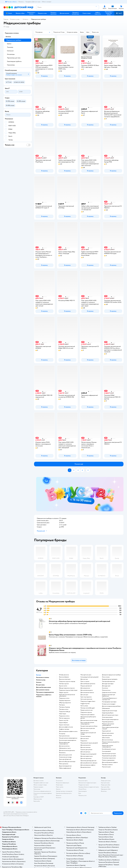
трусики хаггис (63, 686)
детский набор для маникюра (67, 762)
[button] (119, 13)
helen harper (63, 714)
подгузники (84, 741)
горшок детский (106, 731)
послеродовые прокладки (109, 702)
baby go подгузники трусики (67, 688)
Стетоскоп (10, 51)
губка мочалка (106, 738)
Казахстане (19, 816)
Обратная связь (38, 799)
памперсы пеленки (107, 765)
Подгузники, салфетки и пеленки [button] (44, 696)
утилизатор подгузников (109, 758)
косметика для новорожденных (68, 740)
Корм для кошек (105, 783)
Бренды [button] (39, 675)
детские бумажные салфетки (110, 762)
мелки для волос (64, 764)
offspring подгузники (65, 703)
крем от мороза (85, 681)
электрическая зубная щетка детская (88, 717)
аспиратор (62, 734)
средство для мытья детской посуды (88, 733)
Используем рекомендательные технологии (15, 814)
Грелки (9, 44)
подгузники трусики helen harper (68, 690)
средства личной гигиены (109, 693)
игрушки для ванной (86, 686)
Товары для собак (106, 785)
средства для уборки (108, 713)
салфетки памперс (64, 729)
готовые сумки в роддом (109, 704)
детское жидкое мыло (87, 756)
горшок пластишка (64, 725)
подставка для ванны (108, 722)
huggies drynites (85, 704)
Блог (80, 793)
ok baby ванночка (64, 675)
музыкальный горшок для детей (89, 743)
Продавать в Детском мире (41, 783)
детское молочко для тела (88, 728)
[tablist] (80, 494)
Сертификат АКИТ (39, 797)
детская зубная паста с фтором (89, 763)
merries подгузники (64, 718)
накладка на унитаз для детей (88, 754)
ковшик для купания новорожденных (108, 746)
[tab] (80, 494)
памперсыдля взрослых (109, 681)
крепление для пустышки (109, 754)
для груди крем (106, 686)
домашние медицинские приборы (111, 675)
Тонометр (10, 47)
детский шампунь (85, 752)
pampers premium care (87, 710)
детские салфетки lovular (66, 727)
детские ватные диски (87, 690)
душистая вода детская (65, 766)
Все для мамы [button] (40, 685)
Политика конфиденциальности (42, 791)
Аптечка (25, 19)
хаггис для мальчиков (86, 699)
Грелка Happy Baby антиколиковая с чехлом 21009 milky (70, 635)
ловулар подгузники (65, 700)
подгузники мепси (64, 716)
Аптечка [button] (39, 682)
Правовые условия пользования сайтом (26, 812)
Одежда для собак (106, 789)
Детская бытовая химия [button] (44, 687)
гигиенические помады (65, 757)
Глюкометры (11, 65)
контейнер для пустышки (109, 749)
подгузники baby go (65, 712)
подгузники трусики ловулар (67, 681)
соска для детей (106, 751)
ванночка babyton (64, 677)
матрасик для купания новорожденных (108, 725)
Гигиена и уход (15, 19)
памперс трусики (64, 684)
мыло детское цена (86, 675)
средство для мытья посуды (110, 711)
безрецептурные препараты (110, 679)
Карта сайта (37, 801)
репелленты (62, 753)
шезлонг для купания (108, 733)
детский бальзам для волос (88, 684)
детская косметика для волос (67, 750)
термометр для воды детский (88, 761)
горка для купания (107, 735)
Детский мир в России (10, 816)
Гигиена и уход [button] (41, 680)
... (85, 470)
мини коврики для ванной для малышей (110, 728)
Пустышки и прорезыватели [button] (45, 692)
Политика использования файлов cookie (43, 794)
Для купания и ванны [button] (43, 690)
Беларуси (26, 816)
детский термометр (86, 758)
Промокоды (37, 789)
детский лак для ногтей (65, 755)
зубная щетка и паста (65, 748)
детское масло (85, 739)
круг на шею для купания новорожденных (87, 723)
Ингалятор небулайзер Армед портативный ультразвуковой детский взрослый (79, 621)
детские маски (85, 731)
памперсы (62, 705)
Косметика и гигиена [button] (43, 677)
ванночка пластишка (65, 679)
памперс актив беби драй (88, 708)
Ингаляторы (11, 54)
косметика (105, 688)
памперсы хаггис (64, 709)
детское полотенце (107, 740)
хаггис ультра (84, 706)
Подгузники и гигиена (12, 33)
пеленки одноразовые (108, 760)
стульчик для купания (86, 750)
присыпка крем (106, 767)
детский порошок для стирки (110, 715)
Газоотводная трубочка (14, 61)
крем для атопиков (64, 736)
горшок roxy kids (64, 720)
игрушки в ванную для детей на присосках (111, 743)
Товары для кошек (106, 781)
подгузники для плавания (87, 715)
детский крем (84, 695)
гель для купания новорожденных (68, 738)
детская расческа (85, 688)
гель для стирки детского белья (89, 726)
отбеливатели (106, 708)
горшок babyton (63, 723)
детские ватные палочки (87, 693)
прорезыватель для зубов (109, 756)
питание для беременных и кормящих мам (109, 699)
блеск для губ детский (65, 759)
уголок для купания (107, 717)
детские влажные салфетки (88, 765)
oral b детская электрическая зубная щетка (67, 695)
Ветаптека (104, 791)
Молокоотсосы (106, 690)
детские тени (84, 679)
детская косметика (64, 746)
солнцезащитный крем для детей (89, 677)
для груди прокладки (108, 684)
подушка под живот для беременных (108, 695)
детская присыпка (86, 745)
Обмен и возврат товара (40, 785)
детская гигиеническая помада (89, 720)
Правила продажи (38, 787)
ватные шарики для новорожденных (64, 743)
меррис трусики (64, 693)
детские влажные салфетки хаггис (68, 731)
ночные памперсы (86, 736)
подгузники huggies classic (88, 701)
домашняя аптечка (86, 767)
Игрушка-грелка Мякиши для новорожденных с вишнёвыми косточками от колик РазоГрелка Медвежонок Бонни (85, 649)
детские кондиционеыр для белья (111, 706)
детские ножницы (86, 747)
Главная (6, 19)
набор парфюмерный (65, 768)
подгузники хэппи (64, 698)
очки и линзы (106, 677)
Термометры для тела (14, 58)
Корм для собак (105, 787)
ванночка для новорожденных (110, 720)
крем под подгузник (86, 697)
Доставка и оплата (38, 781)
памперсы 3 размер (64, 707)
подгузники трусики (86, 712)
